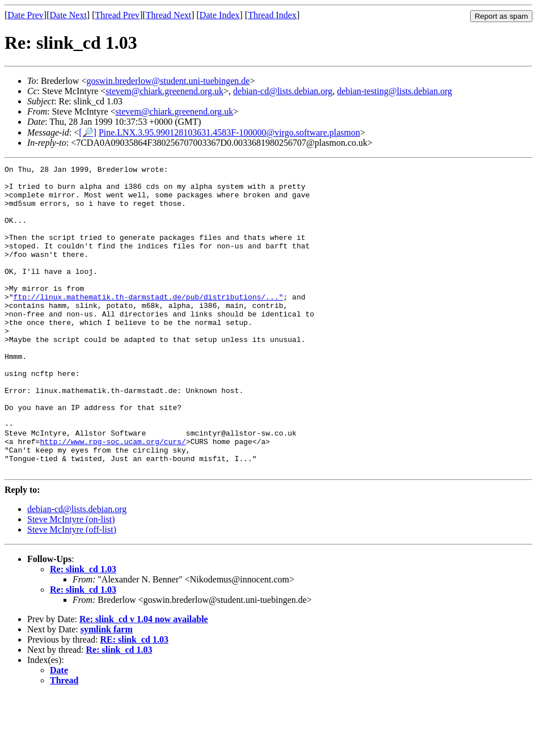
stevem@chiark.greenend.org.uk (164, 91)
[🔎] (88, 132)
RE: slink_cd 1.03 (134, 701)
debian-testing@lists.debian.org (394, 91)
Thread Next (168, 15)
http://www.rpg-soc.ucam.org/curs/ (113, 497)
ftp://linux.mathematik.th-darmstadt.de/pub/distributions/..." (149, 324)
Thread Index (272, 15)
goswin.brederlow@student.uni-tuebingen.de (168, 81)
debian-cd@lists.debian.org (283, 91)
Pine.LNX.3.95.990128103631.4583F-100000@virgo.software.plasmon (229, 132)
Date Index (220, 15)
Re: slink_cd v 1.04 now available (144, 680)
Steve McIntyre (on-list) (71, 580)
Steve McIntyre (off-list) (72, 591)
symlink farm (107, 690)
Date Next (68, 15)
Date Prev (26, 15)
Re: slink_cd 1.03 (83, 630)
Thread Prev (117, 15)
